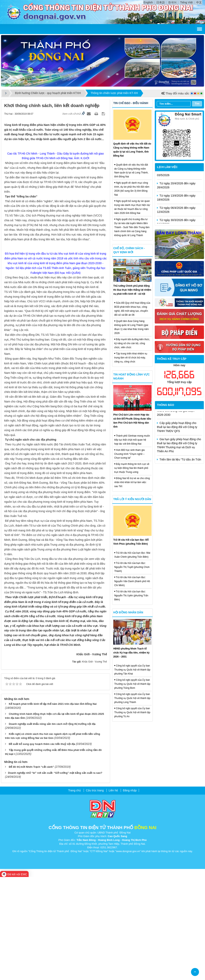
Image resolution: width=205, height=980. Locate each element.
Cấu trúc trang (95, 893)
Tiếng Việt (186, 2)
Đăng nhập (130, 893)
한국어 (172, 2)
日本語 (161, 2)
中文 (199, 2)
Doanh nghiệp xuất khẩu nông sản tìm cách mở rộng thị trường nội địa (52, 827)
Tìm (197, 104)
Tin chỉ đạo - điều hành (131, 103)
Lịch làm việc (167, 167)
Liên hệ (113, 893)
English (148, 2)
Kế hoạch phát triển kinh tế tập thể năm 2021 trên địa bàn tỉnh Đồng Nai (53, 807)
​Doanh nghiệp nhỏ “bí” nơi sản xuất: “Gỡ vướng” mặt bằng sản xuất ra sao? (55, 876)
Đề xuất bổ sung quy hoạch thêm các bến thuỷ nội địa (42, 847)
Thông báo (166, 405)
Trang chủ (74, 893)
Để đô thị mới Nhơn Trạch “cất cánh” (31, 870)
